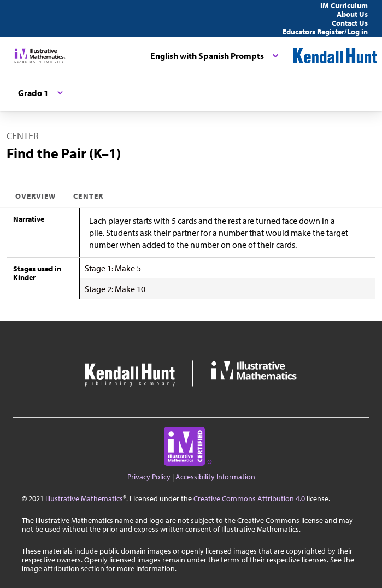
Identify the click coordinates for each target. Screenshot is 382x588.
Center (88, 196)
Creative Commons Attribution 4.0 (249, 498)
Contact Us (350, 23)
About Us (352, 14)
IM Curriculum (344, 5)
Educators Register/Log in (325, 32)
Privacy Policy (149, 477)
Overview (36, 196)
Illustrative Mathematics (84, 498)
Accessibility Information (215, 477)
